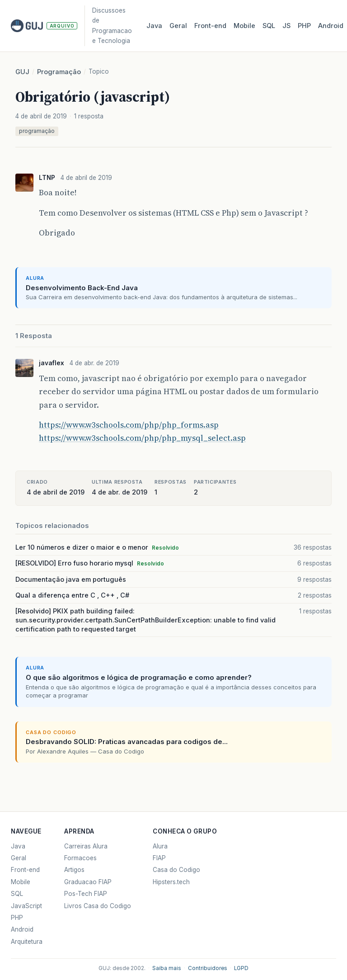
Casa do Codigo (176, 870)
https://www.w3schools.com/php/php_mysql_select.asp (142, 438)
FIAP (159, 858)
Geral (178, 26)
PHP (304, 26)
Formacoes (80, 858)
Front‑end (210, 26)
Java (154, 26)
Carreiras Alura (86, 846)
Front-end (25, 870)
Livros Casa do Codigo (98, 906)
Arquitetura (27, 942)
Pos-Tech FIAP (86, 894)
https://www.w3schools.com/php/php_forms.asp (129, 425)
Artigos (74, 870)
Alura (160, 846)
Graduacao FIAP (88, 882)
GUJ (22, 72)
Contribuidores (208, 968)
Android (331, 26)
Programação (59, 72)
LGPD (241, 968)
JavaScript (26, 906)
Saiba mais (167, 968)
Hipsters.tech (171, 882)
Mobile (244, 26)
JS (286, 26)
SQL (269, 26)
